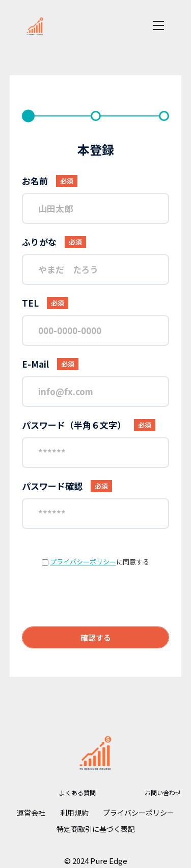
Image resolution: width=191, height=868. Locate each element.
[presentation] (96, 596)
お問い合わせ (163, 792)
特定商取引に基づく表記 (96, 829)
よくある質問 (77, 792)
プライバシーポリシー (83, 562)
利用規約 (74, 813)
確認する (96, 637)
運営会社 (31, 813)
